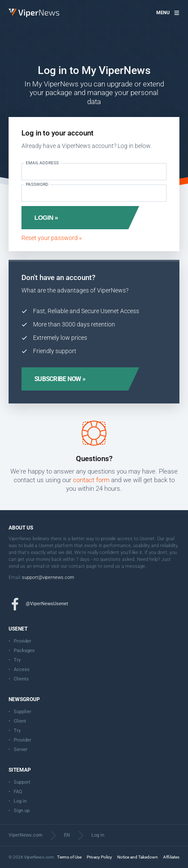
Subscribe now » (60, 379)
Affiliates (171, 857)
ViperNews (10, 9)
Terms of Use (69, 857)
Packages (24, 651)
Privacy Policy (99, 857)
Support (22, 782)
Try (17, 660)
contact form (91, 480)
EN (67, 835)
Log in (20, 801)
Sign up (22, 811)
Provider (23, 641)
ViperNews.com (26, 835)
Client (20, 721)
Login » (46, 217)
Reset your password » (52, 238)
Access (22, 669)
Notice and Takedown (138, 857)
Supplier (23, 712)
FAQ (18, 792)
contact (77, 566)
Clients (21, 679)
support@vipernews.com (48, 577)
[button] (168, 13)
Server (21, 749)
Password (37, 185)
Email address (42, 163)
